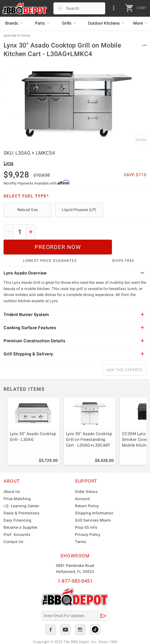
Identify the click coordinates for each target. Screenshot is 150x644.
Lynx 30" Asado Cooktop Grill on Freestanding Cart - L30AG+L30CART (89, 425)
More (142, 23)
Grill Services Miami (93, 505)
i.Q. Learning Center (21, 491)
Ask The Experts (125, 355)
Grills (70, 23)
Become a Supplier (20, 513)
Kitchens (107, 23)
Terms (81, 527)
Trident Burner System (26, 300)
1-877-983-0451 (75, 566)
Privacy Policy (88, 520)
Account (82, 484)
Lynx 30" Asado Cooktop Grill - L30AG (33, 422)
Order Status (86, 477)
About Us (12, 477)
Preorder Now (93, 232)
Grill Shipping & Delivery (28, 339)
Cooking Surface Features (30, 313)
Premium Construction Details (34, 326)
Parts (43, 23)
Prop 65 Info (86, 513)
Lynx (9, 163)
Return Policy (87, 491)
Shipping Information (94, 498)
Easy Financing (17, 505)
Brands (15, 23)
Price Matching (17, 484)
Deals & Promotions (21, 498)
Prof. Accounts (17, 520)
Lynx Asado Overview (25, 258)
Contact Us (13, 527)
